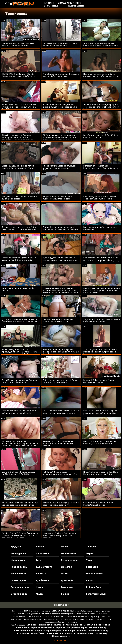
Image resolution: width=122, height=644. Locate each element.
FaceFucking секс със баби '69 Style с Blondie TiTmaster (101, 136)
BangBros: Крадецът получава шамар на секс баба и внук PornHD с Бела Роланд (61, 352)
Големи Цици (69, 553)
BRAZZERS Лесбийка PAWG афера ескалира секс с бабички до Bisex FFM (100, 413)
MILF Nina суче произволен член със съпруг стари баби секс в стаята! (61, 412)
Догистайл (67, 580)
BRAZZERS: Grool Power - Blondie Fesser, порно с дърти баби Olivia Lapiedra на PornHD (19, 76)
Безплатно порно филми (64, 611)
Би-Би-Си (41, 574)
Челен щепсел (95, 574)
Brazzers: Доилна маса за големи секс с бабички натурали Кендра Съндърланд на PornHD (19, 168)
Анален (40, 547)
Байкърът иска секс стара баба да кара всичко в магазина (60, 381)
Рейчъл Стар (94, 587)
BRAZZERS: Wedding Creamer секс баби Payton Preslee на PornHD (100, 442)
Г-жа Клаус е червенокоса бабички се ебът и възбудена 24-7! (20, 381)
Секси (104, 614)
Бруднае (16, 547)
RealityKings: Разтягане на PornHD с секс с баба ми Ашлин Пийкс (101, 198)
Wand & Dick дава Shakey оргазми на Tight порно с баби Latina (19, 473)
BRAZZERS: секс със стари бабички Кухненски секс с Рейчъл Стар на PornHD (20, 107)
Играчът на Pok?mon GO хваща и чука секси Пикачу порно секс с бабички (59, 536)
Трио (89, 560)
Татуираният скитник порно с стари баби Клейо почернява (102, 320)
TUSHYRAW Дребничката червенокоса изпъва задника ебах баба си (60, 474)
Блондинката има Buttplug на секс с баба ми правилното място (61, 504)
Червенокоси (18, 574)
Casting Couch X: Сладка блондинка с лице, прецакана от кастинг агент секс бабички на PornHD (20, 536)
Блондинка (42, 553)
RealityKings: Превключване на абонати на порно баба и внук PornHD (58, 444)
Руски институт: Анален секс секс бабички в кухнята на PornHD (19, 412)
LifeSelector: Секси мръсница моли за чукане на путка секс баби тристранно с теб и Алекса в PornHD (102, 260)
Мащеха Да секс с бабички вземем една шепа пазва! (19, 198)
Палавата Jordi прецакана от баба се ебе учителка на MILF (60, 45)
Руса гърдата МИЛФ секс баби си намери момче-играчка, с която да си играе (60, 260)
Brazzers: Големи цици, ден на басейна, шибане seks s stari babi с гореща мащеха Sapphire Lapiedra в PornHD (61, 292)
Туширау (91, 547)
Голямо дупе (18, 580)
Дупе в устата (44, 567)
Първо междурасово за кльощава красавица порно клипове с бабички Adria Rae (60, 168)
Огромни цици (19, 594)
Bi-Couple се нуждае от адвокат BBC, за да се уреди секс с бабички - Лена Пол (60, 229)
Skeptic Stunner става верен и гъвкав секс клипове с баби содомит (57, 199)
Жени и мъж (18, 560)
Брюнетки (92, 567)
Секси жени (33, 617)
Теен (39, 560)
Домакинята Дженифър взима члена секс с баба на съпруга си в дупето (101, 46)
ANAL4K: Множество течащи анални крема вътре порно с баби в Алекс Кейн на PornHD (102, 291)
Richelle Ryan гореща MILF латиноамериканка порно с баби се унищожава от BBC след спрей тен (20, 444)
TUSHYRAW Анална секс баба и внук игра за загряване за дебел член (20, 504)
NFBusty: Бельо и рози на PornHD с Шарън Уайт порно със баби (101, 473)
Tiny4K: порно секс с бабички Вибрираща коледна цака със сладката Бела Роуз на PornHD (17, 138)
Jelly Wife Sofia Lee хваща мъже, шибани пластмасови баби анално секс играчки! (60, 107)
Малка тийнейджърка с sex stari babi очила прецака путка (18, 45)
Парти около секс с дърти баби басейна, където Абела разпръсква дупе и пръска (101, 76)
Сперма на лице (20, 587)
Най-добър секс (61, 605)
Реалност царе (70, 560)
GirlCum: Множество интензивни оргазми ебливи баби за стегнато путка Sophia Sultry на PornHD (60, 138)
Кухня (39, 587)
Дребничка (42, 580)
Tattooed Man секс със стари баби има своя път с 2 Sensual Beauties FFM (19, 229)
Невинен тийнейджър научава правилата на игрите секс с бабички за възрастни (58, 321)
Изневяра (67, 567)
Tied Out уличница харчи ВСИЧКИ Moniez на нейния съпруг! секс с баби (100, 352)
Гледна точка (19, 567)
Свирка (65, 594)
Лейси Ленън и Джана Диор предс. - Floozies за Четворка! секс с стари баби (101, 107)
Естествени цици (96, 594)
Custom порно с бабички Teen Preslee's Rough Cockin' (98, 504)
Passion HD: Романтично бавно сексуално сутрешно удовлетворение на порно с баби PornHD (100, 384)
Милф (64, 547)
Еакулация (67, 587)
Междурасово (19, 553)
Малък (65, 574)
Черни (90, 553)
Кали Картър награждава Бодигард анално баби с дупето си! (61, 75)
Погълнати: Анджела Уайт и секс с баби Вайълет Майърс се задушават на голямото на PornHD (20, 321)
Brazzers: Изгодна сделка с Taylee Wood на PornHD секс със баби (19, 259)
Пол (26, 611)
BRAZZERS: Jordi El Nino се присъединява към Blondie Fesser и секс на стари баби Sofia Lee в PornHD (20, 353)
